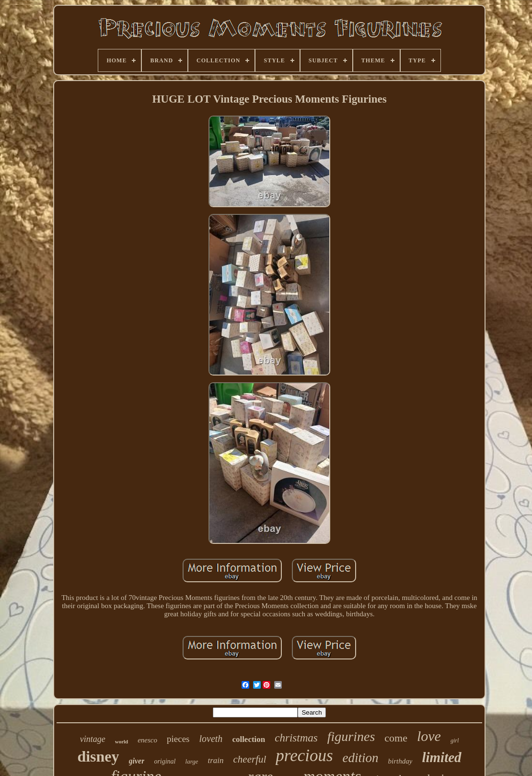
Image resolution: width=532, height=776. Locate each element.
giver (137, 761)
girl (455, 741)
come (396, 738)
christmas (296, 738)
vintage (93, 739)
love (429, 736)
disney (98, 756)
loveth (211, 739)
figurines (351, 736)
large (192, 761)
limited (441, 757)
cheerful (250, 759)
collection (249, 739)
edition (361, 758)
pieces (178, 739)
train (215, 760)
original (165, 761)
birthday (400, 761)
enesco (147, 740)
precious (304, 756)
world (122, 741)
